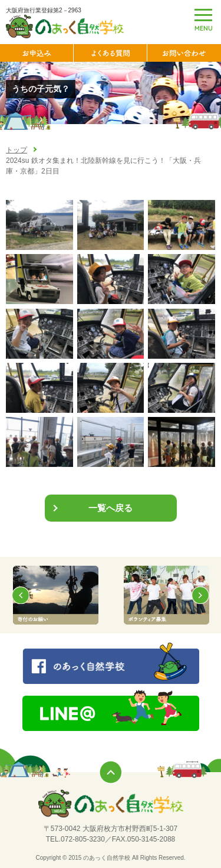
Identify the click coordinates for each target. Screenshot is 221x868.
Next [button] (200, 595)
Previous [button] (21, 595)
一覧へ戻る (111, 508)
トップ (17, 150)
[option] (55, 595)
